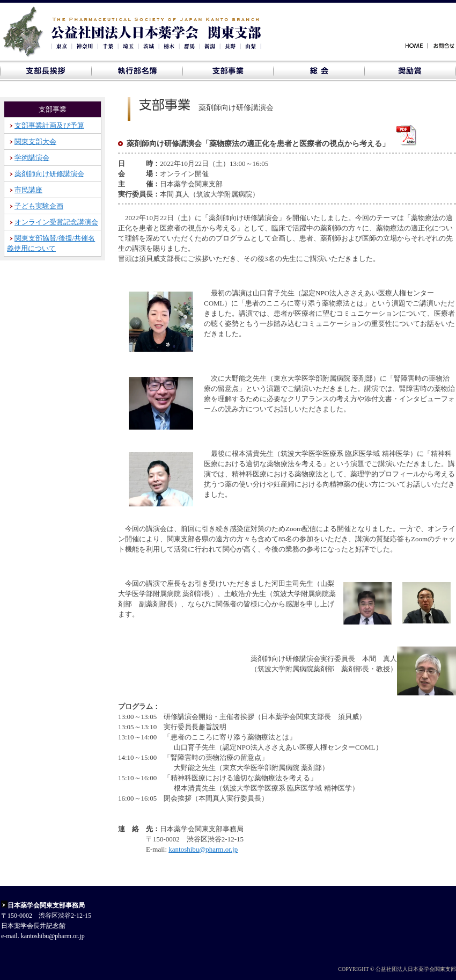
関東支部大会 (35, 141)
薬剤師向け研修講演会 (49, 174)
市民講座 (28, 190)
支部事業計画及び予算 (49, 125)
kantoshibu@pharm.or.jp (203, 849)
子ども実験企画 (39, 206)
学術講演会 (32, 158)
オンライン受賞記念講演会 (56, 222)
